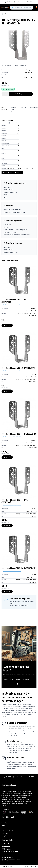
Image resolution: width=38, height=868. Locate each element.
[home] (5, 8)
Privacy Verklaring (6, 836)
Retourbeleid (5, 833)
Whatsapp (32, 2)
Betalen (3, 825)
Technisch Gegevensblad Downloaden (12, 173)
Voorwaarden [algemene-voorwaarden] (34, 866)
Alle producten (5, 810)
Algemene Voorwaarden (7, 831)
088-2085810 (8, 777)
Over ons (4, 828)
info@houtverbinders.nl (21, 2)
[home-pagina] (2, 14)
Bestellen (4, 820)
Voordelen (23, 107)
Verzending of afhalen (7, 823)
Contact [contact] (27, 866)
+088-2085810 (10, 2)
